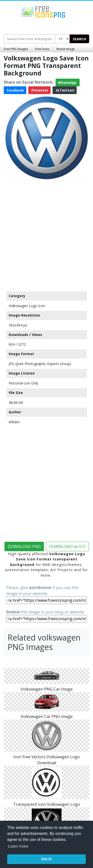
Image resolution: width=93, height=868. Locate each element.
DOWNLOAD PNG (24, 546)
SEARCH (79, 39)
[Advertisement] (46, 235)
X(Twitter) (65, 90)
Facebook (15, 90)
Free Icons (42, 49)
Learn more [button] (18, 846)
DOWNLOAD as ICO (67, 546)
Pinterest (39, 90)
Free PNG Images (16, 49)
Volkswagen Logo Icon (27, 306)
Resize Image (66, 49)
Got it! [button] (46, 859)
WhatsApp (68, 82)
